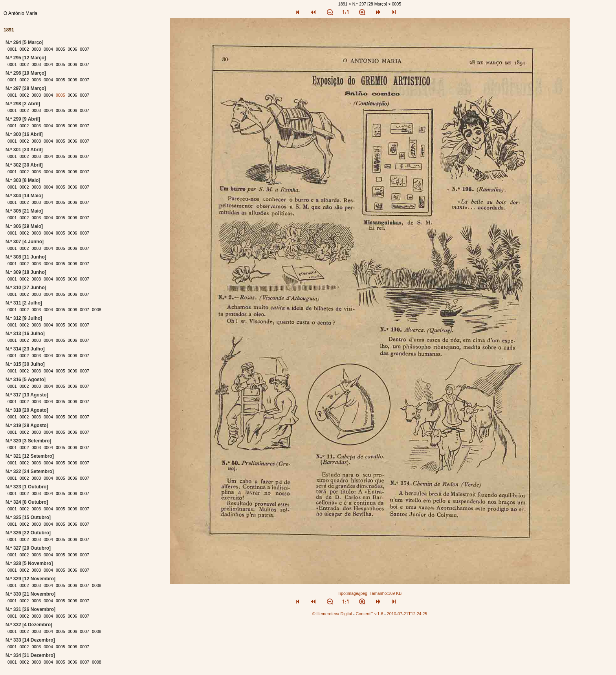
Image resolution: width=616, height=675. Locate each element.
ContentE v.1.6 (370, 614)
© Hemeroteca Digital (332, 614)
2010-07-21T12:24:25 (407, 614)
